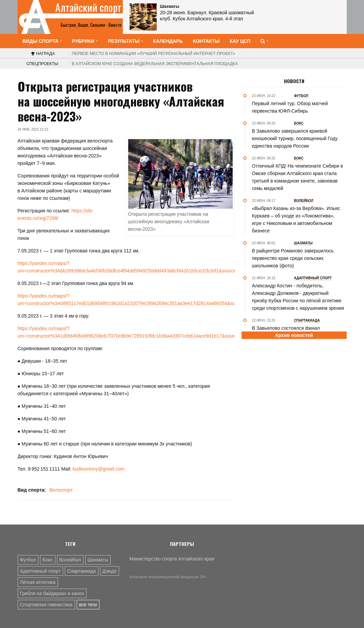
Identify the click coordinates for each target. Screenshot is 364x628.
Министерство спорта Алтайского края (172, 559)
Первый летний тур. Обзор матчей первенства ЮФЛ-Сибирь (290, 107)
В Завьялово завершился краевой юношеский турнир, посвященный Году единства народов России (295, 138)
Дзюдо (110, 571)
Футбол (28, 560)
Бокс (47, 560)
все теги (88, 605)
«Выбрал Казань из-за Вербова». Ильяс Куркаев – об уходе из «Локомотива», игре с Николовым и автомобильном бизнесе (296, 220)
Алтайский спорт (88, 7)
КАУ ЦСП (240, 41)
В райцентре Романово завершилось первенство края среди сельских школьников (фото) (293, 258)
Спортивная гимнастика (46, 605)
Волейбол (70, 560)
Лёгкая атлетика (38, 582)
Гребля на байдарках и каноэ (52, 593)
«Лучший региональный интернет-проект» (154, 54)
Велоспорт (61, 490)
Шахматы (98, 560)
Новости (294, 81)
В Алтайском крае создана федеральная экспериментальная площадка (155, 64)
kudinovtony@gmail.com (99, 469)
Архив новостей (294, 335)
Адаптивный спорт (40, 571)
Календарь (168, 41)
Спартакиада (82, 571)
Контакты (206, 41)
